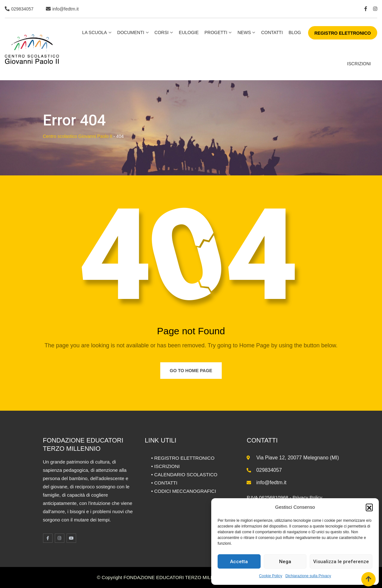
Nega (285, 562)
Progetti (216, 32)
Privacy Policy (307, 497)
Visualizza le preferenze (341, 562)
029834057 (22, 9)
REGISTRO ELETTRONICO (343, 33)
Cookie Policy (271, 576)
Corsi (162, 32)
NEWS (244, 32)
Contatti (272, 32)
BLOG (295, 32)
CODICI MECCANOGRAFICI (185, 491)
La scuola (95, 32)
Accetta (239, 562)
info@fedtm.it (65, 9)
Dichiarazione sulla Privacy (308, 576)
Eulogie (189, 32)
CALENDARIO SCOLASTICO (186, 475)
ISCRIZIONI (359, 64)
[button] (369, 507)
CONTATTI (166, 483)
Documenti (131, 32)
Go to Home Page (191, 371)
